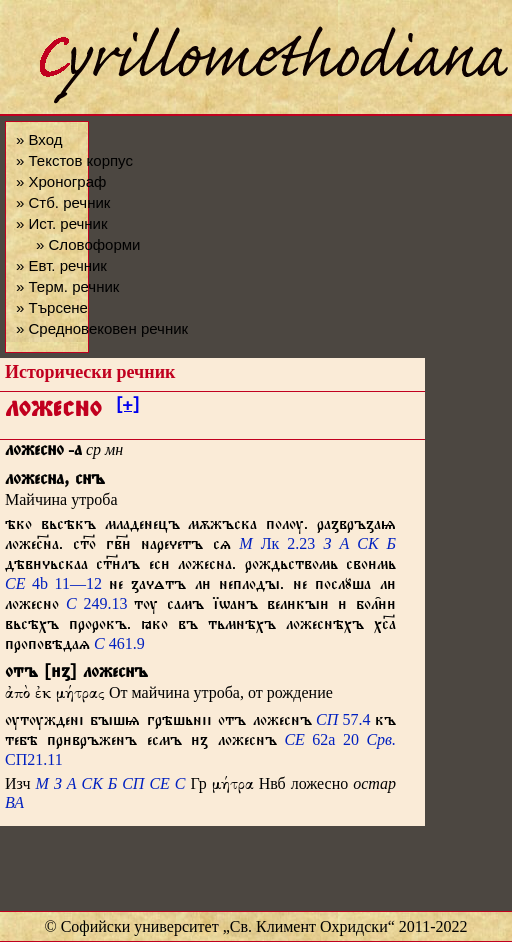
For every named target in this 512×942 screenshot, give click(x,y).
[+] (127, 408)
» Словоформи (88, 244)
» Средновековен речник (102, 328)
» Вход (39, 139)
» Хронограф (61, 181)
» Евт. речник (61, 265)
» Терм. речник (67, 286)
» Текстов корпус (74, 160)
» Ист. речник (62, 223)
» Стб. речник (63, 202)
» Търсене (52, 307)
